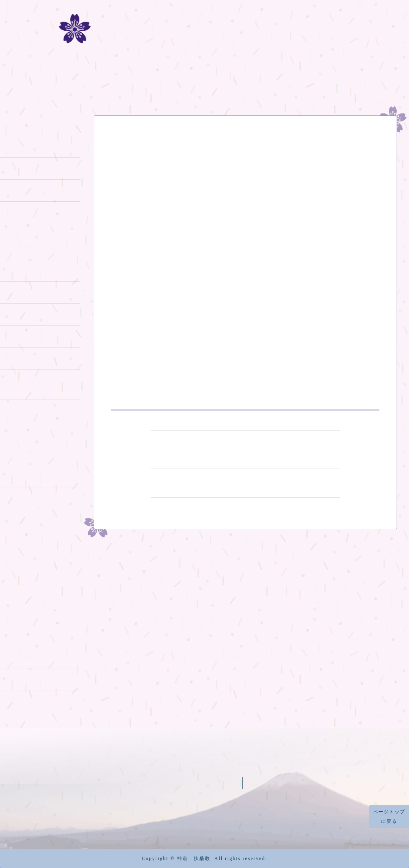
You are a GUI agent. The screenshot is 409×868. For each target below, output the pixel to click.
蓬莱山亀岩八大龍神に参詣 (37, 414)
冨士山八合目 (256, 76)
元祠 (9, 555)
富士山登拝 (174, 76)
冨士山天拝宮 (23, 476)
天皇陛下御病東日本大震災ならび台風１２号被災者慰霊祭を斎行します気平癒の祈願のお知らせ (245, 449)
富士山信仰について (33, 168)
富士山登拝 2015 (29, 358)
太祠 (9, 657)
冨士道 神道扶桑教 (205, 31)
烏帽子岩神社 (23, 498)
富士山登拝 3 (23, 313)
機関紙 (324, 76)
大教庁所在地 (23, 701)
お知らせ (122, 143)
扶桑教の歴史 (92, 76)
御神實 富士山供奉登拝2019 (38, 384)
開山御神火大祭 (27, 577)
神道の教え (20, 146)
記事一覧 (378, 76)
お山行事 (16, 335)
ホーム (24, 76)
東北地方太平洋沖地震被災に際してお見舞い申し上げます (243, 159)
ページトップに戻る (389, 816)
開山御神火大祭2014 (35, 599)
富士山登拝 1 (22, 269)
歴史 (9, 212)
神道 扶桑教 (194, 858)
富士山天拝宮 (311, 783)
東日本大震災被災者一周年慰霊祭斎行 (245, 483)
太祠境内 (16, 679)
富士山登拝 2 (23, 291)
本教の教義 (20, 190)
